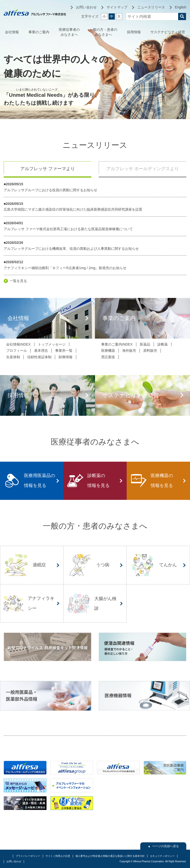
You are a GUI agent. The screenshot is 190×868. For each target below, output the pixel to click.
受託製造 (108, 357)
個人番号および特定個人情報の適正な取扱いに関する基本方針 (110, 856)
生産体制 (13, 357)
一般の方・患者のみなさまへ (103, 32)
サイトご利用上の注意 (58, 856)
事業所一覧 (64, 351)
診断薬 (163, 344)
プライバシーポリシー (28, 856)
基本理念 (41, 351)
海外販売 (129, 351)
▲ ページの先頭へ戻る (163, 846)
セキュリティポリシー (162, 856)
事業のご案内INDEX (117, 344)
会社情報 (12, 32)
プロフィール (17, 351)
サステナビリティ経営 (168, 32)
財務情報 (66, 357)
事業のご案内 (39, 32)
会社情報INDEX (18, 344)
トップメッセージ (52, 344)
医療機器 (108, 351)
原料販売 (150, 351)
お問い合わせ (14, 861)
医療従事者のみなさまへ (69, 32)
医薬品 (145, 344)
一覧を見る (18, 281)
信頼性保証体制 (39, 357)
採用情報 (134, 32)
